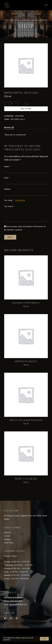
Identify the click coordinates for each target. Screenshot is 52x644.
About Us (8, 528)
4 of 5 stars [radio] (22, 196)
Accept (44, 639)
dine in (23, 115)
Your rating (9, 196)
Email (7, 173)
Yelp (17, 614)
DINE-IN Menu (15, 20)
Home (7, 20)
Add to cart (34, 104)
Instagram (11, 614)
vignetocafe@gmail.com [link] (18, 600)
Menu (46, 5)
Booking (7, 535)
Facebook (5, 614)
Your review (9, 202)
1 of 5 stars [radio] (16, 196)
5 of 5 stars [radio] (24, 196)
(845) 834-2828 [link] (16, 596)
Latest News (9, 538)
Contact (7, 531)
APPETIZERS (26, 20)
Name (7, 162)
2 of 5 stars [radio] (18, 196)
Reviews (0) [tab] (9, 123)
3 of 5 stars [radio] (20, 196)
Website (7, 184)
